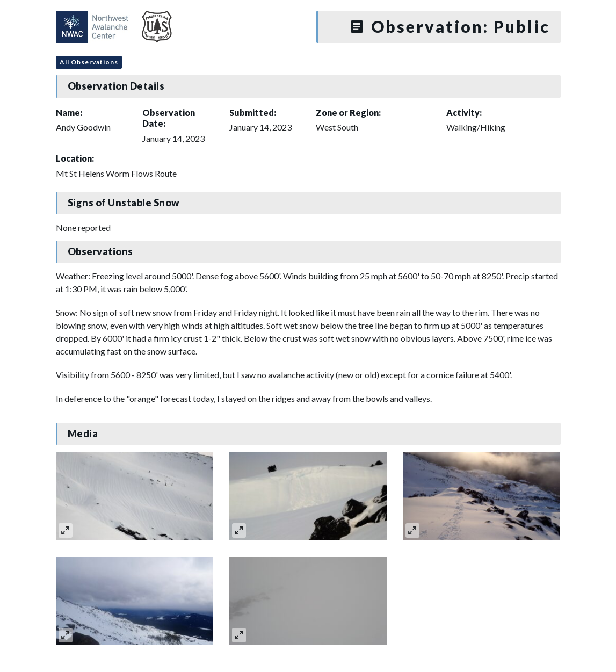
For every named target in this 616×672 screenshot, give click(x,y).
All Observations (89, 62)
